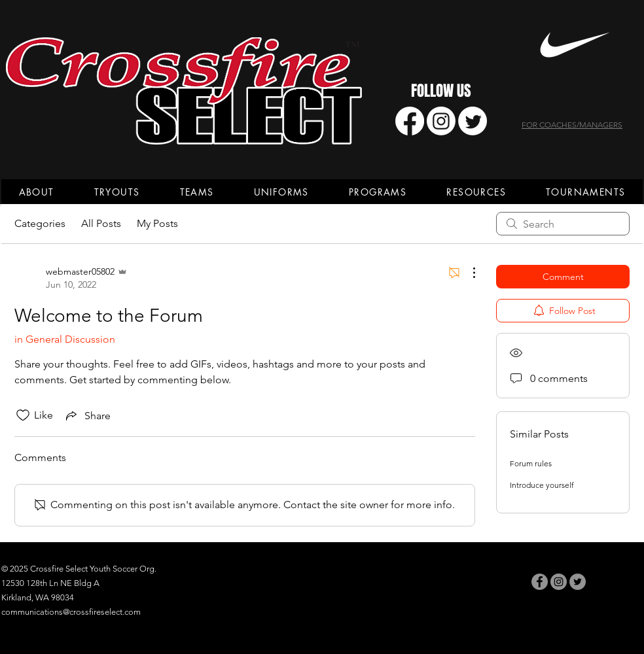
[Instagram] (441, 121)
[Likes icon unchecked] (23, 415)
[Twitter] (473, 121)
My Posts (157, 223)
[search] (563, 224)
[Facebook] (410, 121)
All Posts (101, 223)
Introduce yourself (542, 485)
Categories (40, 223)
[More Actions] (467, 273)
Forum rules (531, 463)
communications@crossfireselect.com (71, 612)
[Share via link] (87, 415)
